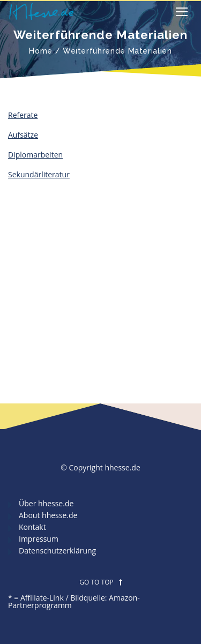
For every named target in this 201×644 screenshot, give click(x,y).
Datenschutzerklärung (57, 551)
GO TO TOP (100, 582)
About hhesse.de (48, 515)
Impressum (39, 539)
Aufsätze (23, 135)
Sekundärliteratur (39, 174)
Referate (23, 115)
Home (41, 51)
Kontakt (32, 527)
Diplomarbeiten (35, 155)
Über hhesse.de (46, 503)
